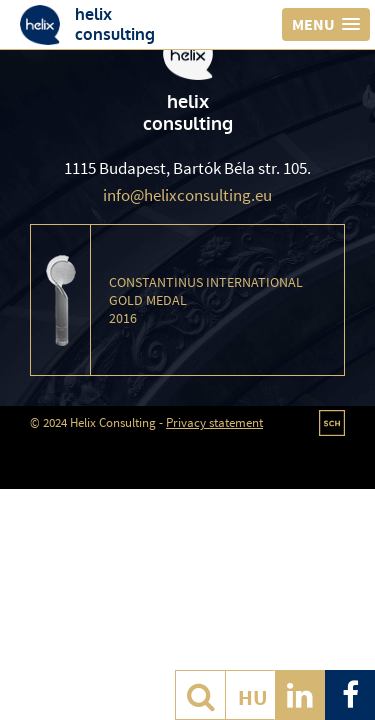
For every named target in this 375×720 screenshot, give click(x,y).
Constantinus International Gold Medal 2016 (206, 300)
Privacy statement (214, 422)
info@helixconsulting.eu (187, 195)
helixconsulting (115, 24)
